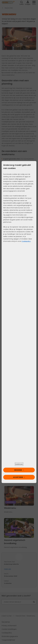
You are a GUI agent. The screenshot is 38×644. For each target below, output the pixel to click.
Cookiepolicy (26, 241)
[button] (19, 464)
